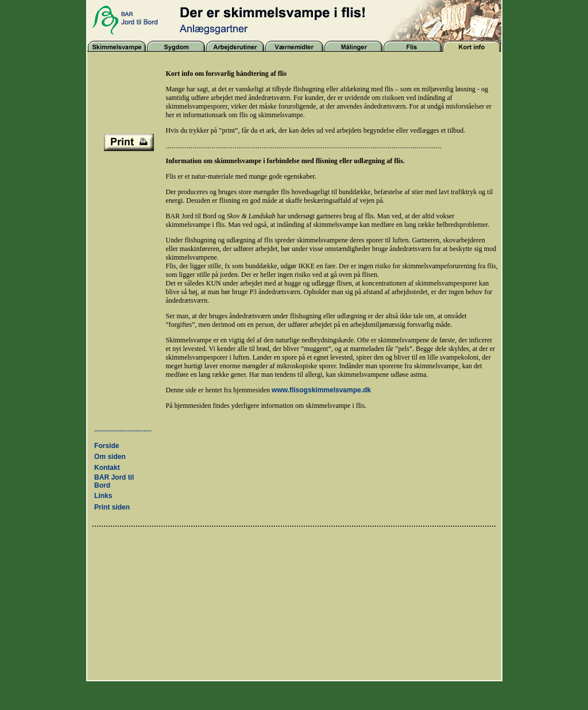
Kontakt (107, 468)
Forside (107, 446)
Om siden (110, 457)
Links (103, 496)
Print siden (112, 507)
